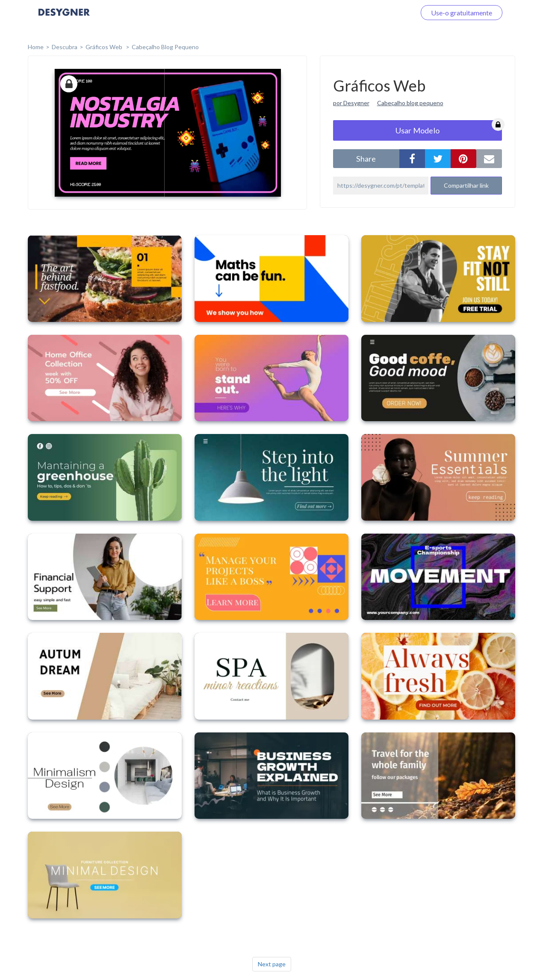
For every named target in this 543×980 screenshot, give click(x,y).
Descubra (65, 47)
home (36, 47)
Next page (272, 964)
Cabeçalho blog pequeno (410, 103)
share (366, 159)
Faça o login (388, 13)
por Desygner (351, 103)
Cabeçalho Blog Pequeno (165, 47)
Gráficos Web (105, 47)
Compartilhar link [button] (466, 185)
